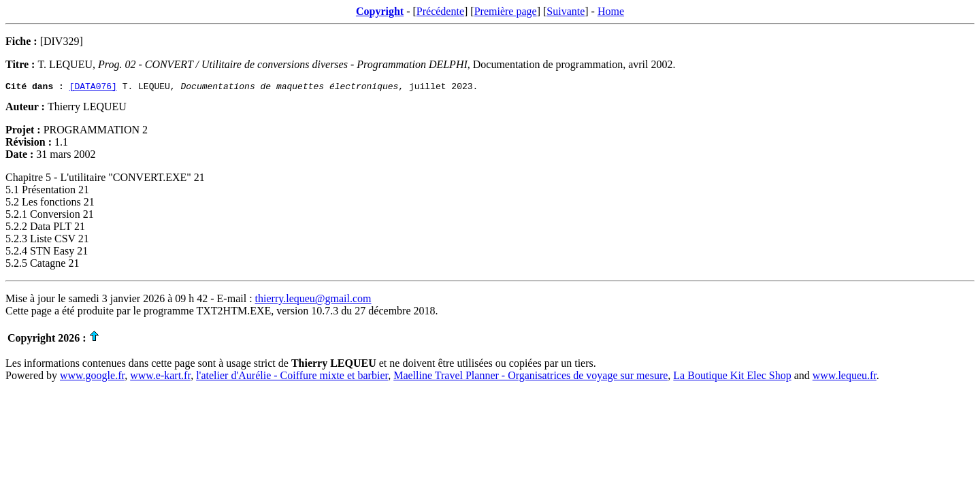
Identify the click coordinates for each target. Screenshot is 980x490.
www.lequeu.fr (845, 377)
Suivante (566, 11)
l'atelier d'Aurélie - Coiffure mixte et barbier (292, 377)
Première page (506, 11)
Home (611, 11)
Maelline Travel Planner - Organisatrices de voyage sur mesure (530, 377)
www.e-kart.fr (160, 377)
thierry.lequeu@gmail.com (313, 300)
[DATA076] (93, 88)
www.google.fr (92, 377)
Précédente (440, 11)
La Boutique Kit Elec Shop (732, 377)
